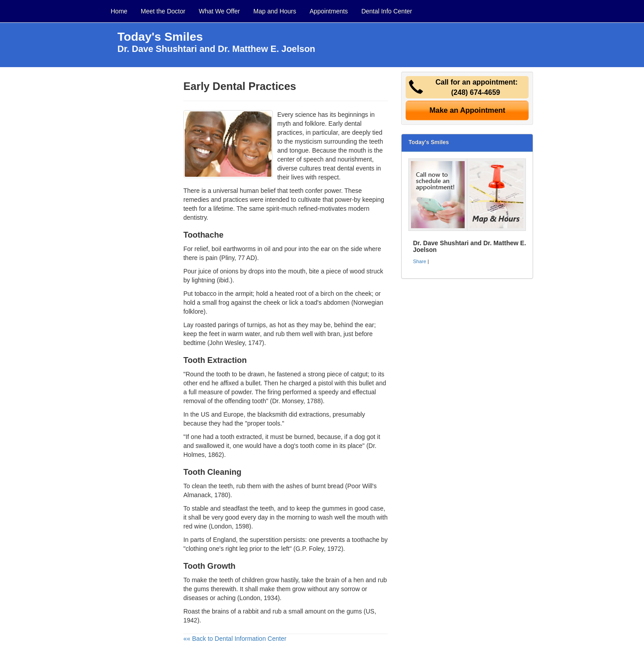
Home (119, 11)
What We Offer (219, 11)
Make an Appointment (467, 110)
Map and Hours (275, 11)
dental (346, 168)
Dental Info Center (387, 11)
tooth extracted (241, 437)
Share (419, 261)
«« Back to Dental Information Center (235, 639)
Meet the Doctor (163, 11)
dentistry (195, 217)
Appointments (329, 11)
